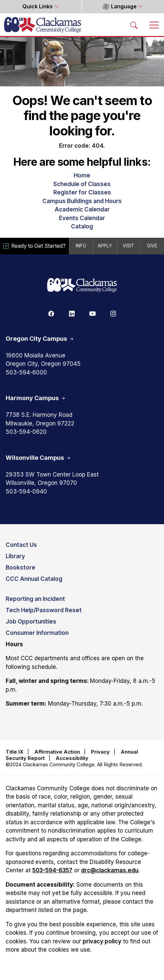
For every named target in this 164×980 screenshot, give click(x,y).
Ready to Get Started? (34, 246)
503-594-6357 (52, 870)
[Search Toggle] (134, 25)
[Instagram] (113, 313)
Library (15, 556)
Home (82, 175)
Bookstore (20, 568)
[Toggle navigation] (154, 25)
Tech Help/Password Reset (44, 610)
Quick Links (38, 7)
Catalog (82, 226)
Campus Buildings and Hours (82, 201)
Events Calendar (82, 218)
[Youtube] (92, 313)
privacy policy (102, 941)
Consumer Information (37, 633)
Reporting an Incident (35, 599)
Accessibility (72, 758)
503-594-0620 (26, 432)
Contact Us (21, 545)
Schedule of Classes (82, 184)
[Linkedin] (72, 313)
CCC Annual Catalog (34, 579)
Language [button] (119, 7)
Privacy (100, 752)
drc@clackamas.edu (110, 870)
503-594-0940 (26, 492)
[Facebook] (51, 313)
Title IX (14, 752)
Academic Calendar (82, 209)
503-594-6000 (26, 372)
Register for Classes (82, 192)
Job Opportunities (31, 622)
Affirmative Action (57, 752)
